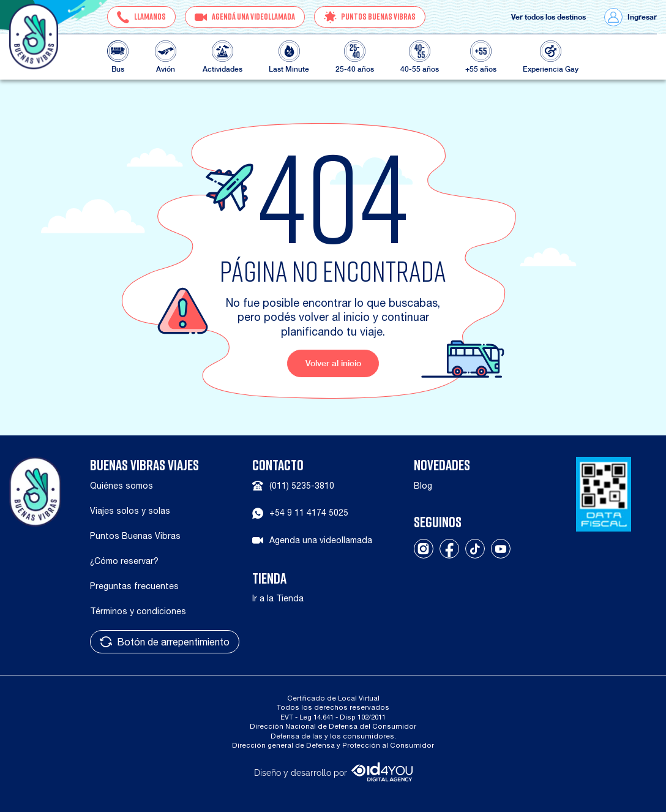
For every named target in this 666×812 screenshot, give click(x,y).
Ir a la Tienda (278, 598)
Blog (423, 486)
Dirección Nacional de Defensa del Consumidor (333, 726)
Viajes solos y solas (130, 511)
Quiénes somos (122, 486)
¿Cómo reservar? (124, 561)
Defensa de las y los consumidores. (333, 736)
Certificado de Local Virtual (333, 698)
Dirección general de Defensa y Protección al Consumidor (333, 745)
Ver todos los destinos (548, 17)
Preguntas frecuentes (134, 586)
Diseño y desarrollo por (333, 772)
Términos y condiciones (138, 611)
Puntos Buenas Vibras (135, 536)
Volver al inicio (333, 363)
